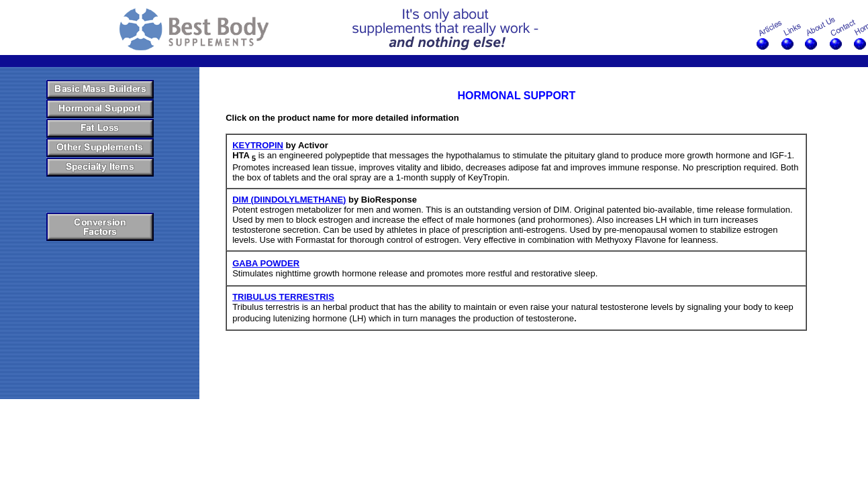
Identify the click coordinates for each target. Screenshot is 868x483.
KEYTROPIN (258, 145)
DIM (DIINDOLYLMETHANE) (289, 200)
